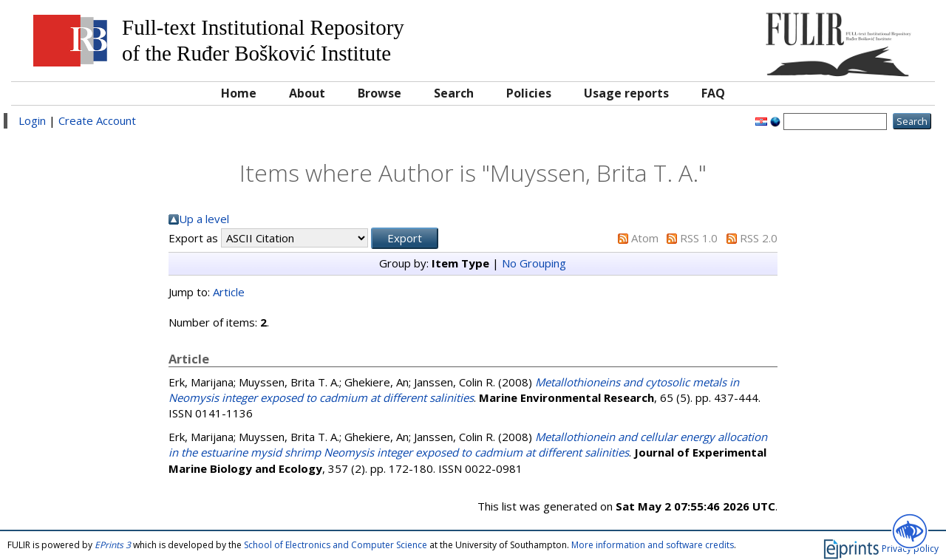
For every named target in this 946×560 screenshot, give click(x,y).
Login (32, 120)
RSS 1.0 (699, 238)
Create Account (97, 120)
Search (454, 93)
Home (239, 93)
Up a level (204, 219)
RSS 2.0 (759, 238)
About (307, 93)
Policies (529, 93)
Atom (645, 238)
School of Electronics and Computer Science (336, 545)
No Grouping (534, 263)
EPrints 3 (113, 545)
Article (229, 292)
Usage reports (626, 93)
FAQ (713, 93)
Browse (380, 93)
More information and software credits (653, 545)
